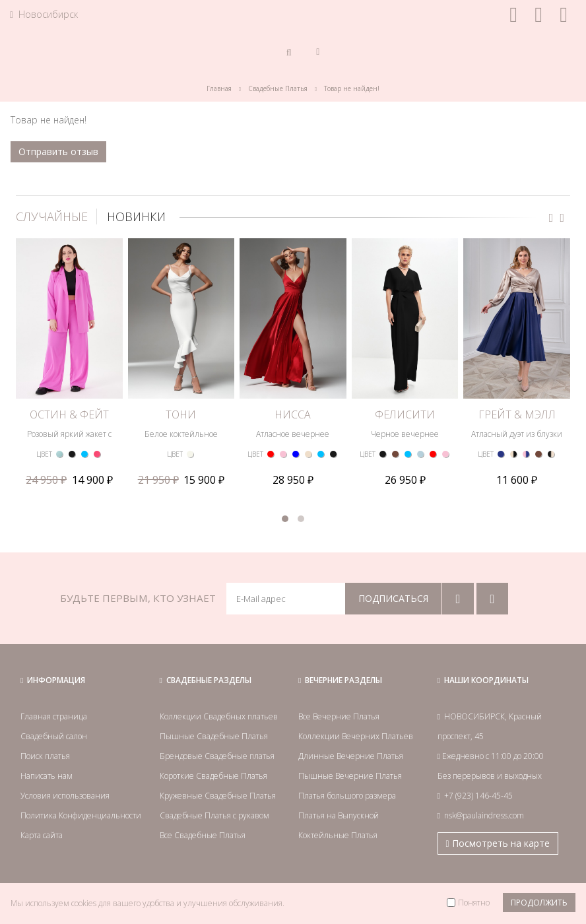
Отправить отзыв (58, 151)
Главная (219, 88)
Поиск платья (45, 756)
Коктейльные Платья (338, 835)
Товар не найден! (352, 88)
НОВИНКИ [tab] (136, 216)
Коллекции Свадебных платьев (219, 716)
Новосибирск (44, 14)
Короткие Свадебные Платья (213, 776)
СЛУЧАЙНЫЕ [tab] (52, 216)
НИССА (293, 414)
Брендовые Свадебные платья (217, 756)
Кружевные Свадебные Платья (218, 796)
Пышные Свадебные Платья (214, 736)
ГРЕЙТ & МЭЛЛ (517, 414)
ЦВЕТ (44, 454)
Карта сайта (42, 835)
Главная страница (54, 716)
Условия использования (65, 796)
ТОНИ (181, 414)
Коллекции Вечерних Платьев (356, 736)
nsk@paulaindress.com (484, 815)
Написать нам (47, 776)
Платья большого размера (347, 796)
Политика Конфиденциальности (81, 815)
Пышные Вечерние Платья (350, 776)
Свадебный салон (54, 736)
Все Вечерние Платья (339, 716)
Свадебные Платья (278, 88)
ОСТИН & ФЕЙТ (69, 414)
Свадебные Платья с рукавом (214, 815)
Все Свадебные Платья (203, 835)
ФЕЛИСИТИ (405, 414)
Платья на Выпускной (339, 815)
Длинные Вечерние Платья (351, 756)
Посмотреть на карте (498, 843)
